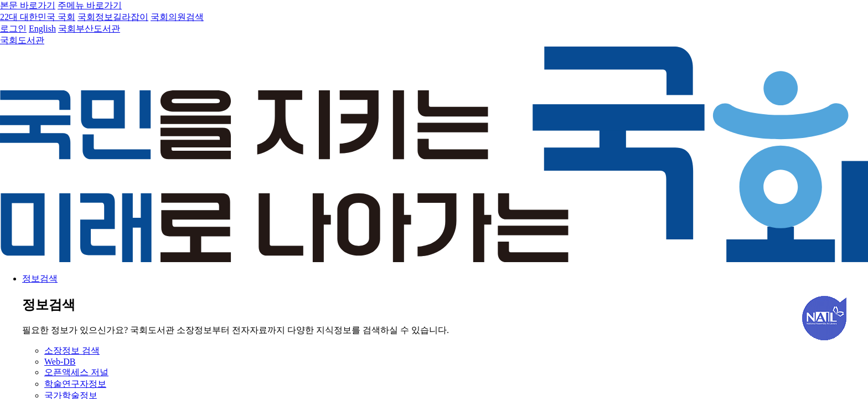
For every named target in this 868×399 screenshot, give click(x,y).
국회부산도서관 (89, 29)
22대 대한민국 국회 (38, 17)
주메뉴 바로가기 (90, 5)
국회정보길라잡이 (113, 17)
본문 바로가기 (28, 5)
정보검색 (40, 278)
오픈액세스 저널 (76, 372)
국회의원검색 (177, 17)
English (42, 29)
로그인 (13, 29)
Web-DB (60, 362)
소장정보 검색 (72, 351)
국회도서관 (22, 40)
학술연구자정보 (75, 384)
